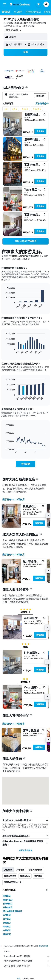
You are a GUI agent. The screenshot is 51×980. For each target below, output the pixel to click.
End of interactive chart (5, 307)
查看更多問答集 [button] (26, 850)
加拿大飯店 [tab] (25, 876)
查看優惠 (40, 131)
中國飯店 (7, 930)
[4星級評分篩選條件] (25, 110)
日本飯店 (7, 919)
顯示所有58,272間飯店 (13, 499)
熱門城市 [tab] (38, 876)
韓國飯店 (7, 923)
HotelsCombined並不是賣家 (27, 956)
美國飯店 (7, 896)
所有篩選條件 (42, 104)
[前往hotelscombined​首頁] (20, 4)
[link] (26, 241)
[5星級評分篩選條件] (37, 110)
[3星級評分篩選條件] (15, 110)
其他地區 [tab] (20, 870)
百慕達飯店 (8, 907)
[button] (5, 4)
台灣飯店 (7, 915)
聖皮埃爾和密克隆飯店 (13, 911)
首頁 (19, 978)
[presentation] (27, 87)
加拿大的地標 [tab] (10, 876)
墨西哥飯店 (8, 900)
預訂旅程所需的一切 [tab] (13, 882)
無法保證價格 (43, 946)
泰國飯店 (7, 927)
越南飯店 (7, 934)
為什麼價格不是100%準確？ (27, 966)
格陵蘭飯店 (8, 904)
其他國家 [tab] (8, 870)
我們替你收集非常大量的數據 (27, 961)
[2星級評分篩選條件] (6, 110)
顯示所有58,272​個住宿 (13, 724)
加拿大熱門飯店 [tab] (35, 870)
